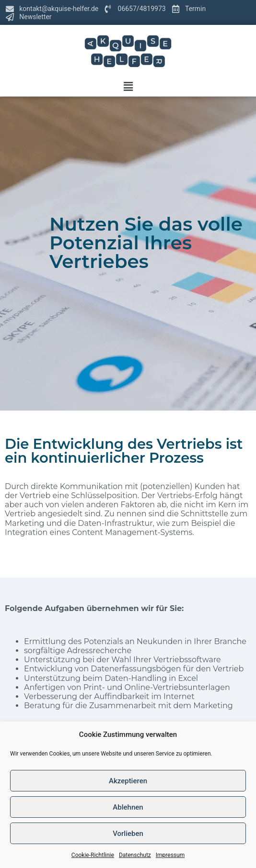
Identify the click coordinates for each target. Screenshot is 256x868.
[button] (128, 87)
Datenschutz (135, 855)
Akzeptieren (128, 781)
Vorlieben (128, 834)
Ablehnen (128, 807)
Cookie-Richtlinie (93, 855)
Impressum (170, 855)
